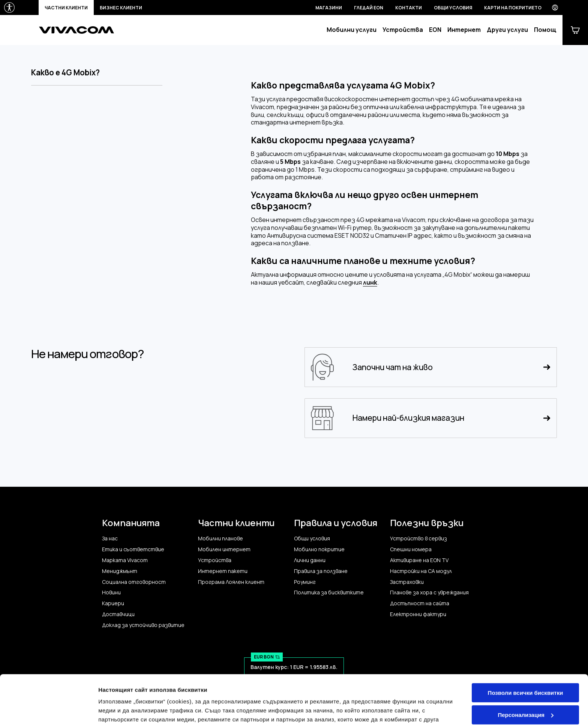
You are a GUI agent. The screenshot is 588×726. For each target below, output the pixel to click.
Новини (111, 592)
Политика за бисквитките (329, 592)
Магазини (329, 8)
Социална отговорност (134, 582)
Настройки (113, 711)
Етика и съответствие (133, 549)
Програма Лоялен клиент (231, 582)
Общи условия (453, 8)
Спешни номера (411, 549)
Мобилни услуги (352, 30)
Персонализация (526, 668)
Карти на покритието (513, 8)
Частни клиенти (66, 8)
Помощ (545, 30)
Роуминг (305, 582)
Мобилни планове (220, 538)
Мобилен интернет (224, 549)
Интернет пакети (223, 571)
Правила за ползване (321, 571)
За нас (110, 538)
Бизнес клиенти (121, 8)
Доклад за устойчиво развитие (143, 625)
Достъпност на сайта (420, 603)
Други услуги (507, 30)
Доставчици (118, 614)
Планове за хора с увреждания (429, 592)
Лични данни (310, 560)
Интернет (464, 30)
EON (435, 30)
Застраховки (407, 582)
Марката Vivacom (125, 560)
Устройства (403, 30)
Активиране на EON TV (419, 560)
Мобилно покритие (319, 549)
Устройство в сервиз (418, 538)
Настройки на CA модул (421, 571)
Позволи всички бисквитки (526, 646)
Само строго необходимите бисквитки (525, 693)
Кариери (113, 603)
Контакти (409, 8)
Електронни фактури (418, 614)
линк (370, 283)
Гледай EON (369, 8)
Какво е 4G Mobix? (65, 73)
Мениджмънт (120, 571)
